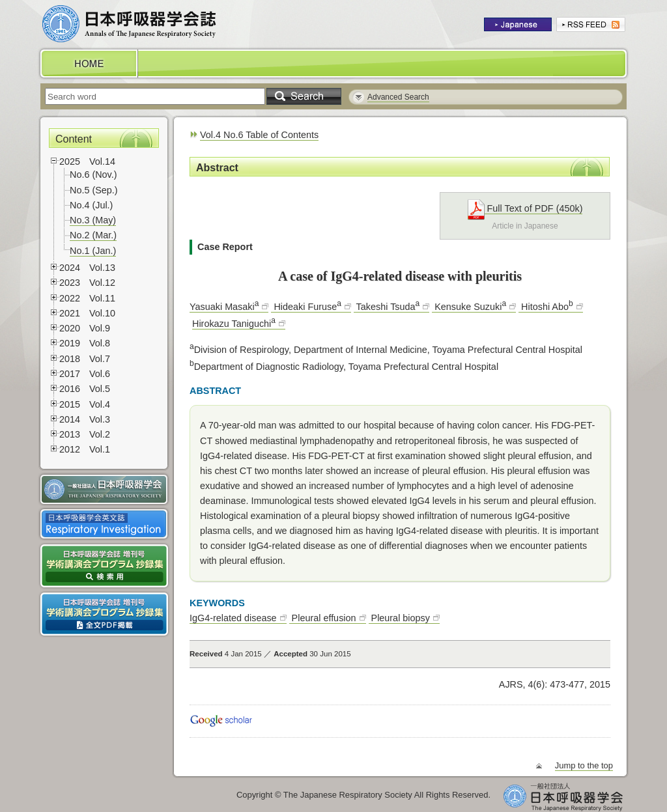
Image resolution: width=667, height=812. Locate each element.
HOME (88, 63)
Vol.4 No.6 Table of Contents (259, 135)
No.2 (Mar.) (93, 235)
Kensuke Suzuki (469, 307)
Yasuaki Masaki (224, 307)
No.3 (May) (93, 220)
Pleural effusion (323, 618)
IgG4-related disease (233, 618)
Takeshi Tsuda (387, 307)
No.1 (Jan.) (93, 251)
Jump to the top (584, 765)
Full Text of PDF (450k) (525, 209)
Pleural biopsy (399, 618)
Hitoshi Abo (546, 307)
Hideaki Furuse (306, 307)
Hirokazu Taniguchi (234, 324)
